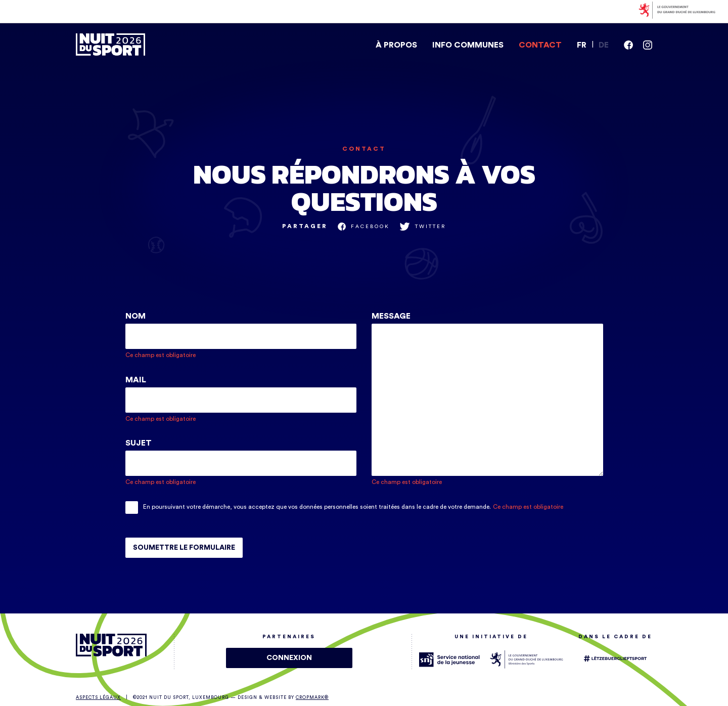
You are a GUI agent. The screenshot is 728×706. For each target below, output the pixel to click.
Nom (135, 316)
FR (582, 45)
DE (604, 45)
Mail (136, 380)
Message (391, 316)
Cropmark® (312, 698)
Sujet (139, 443)
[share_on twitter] (423, 227)
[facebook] (628, 45)
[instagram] (648, 45)
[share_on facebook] (364, 227)
